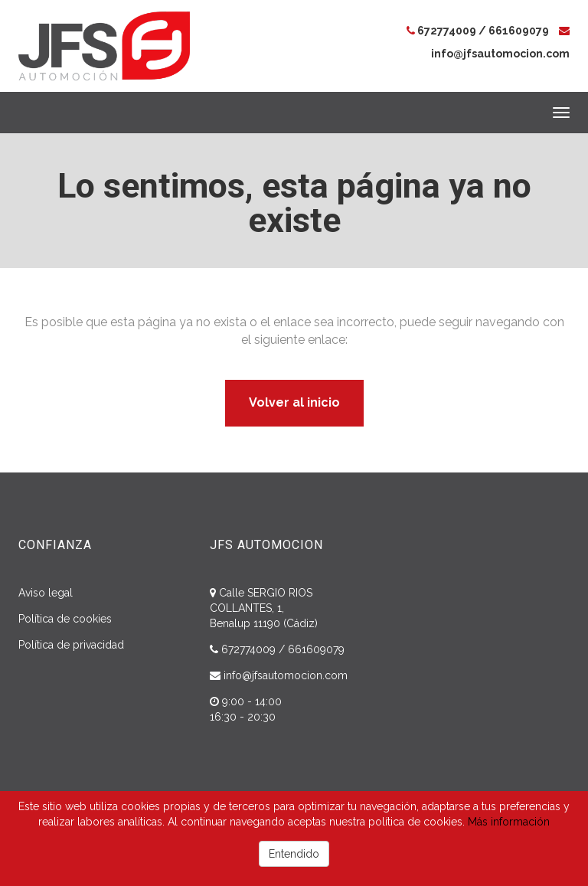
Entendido (294, 854)
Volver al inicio (294, 402)
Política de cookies (65, 619)
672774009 (447, 31)
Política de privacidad (71, 645)
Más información (509, 822)
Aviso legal (46, 593)
